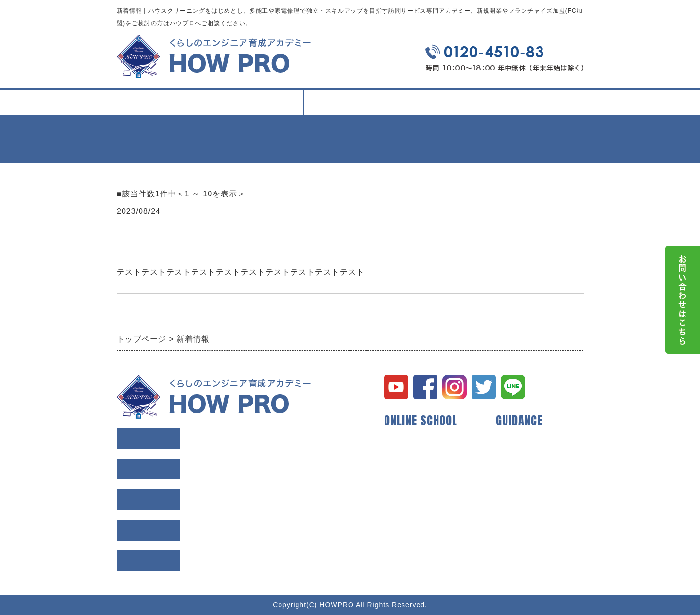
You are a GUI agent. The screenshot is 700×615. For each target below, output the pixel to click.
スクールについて (257, 106)
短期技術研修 (407, 474)
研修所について (411, 506)
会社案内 (537, 106)
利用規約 (511, 490)
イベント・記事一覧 (443, 102)
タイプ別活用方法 (350, 106)
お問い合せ (515, 521)
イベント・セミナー (419, 521)
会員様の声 (515, 459)
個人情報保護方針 (527, 506)
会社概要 (511, 474)
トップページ (163, 102)
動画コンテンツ (411, 490)
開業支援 (400, 459)
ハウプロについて (415, 443)
